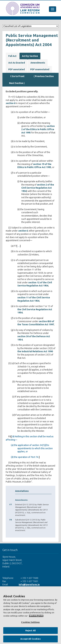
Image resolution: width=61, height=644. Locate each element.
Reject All (30, 630)
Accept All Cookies (30, 639)
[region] (30, 615)
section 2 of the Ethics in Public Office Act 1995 (38, 129)
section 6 (10, 103)
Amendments (38, 63)
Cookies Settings (30, 622)
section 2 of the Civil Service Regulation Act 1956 (38, 188)
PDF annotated (17, 69)
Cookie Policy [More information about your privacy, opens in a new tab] (36, 616)
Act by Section (30, 56)
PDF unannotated (40, 69)
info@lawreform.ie (29, 585)
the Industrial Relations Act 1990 (35, 351)
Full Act (12, 56)
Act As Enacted (17, 63)
